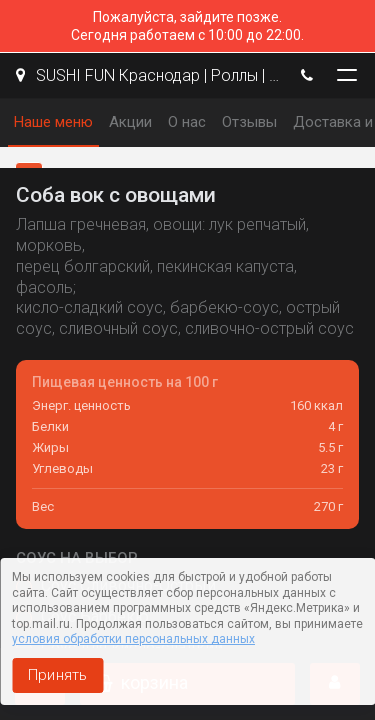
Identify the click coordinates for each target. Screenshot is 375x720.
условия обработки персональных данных (133, 639)
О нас (187, 122)
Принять (57, 675)
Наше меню (53, 122)
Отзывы (249, 122)
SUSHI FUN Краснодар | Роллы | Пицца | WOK (147, 75)
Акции (130, 122)
